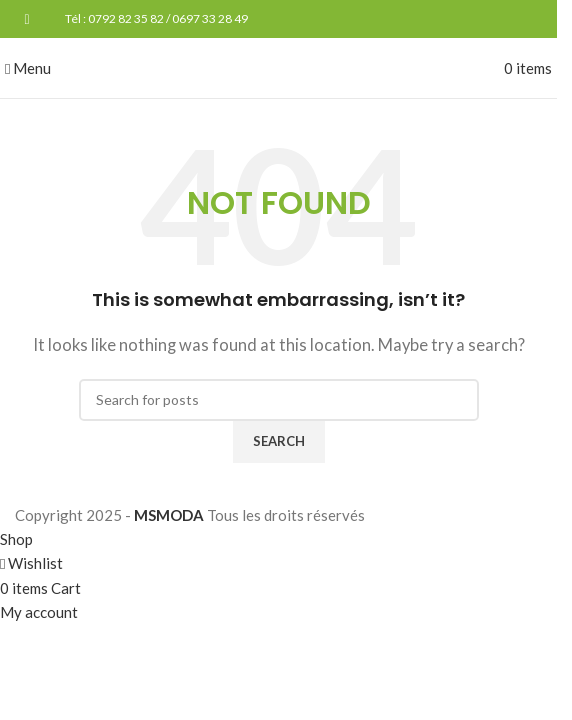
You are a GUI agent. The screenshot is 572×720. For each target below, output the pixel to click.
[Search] (279, 400)
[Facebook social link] (27, 19)
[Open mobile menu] (28, 68)
